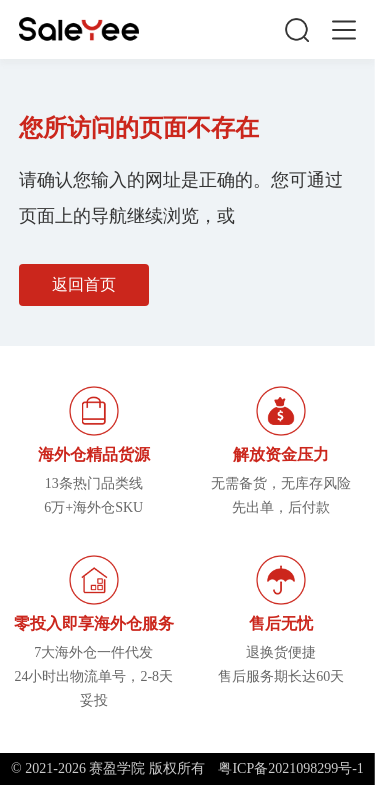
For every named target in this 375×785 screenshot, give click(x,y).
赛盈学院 (79, 29)
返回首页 (84, 284)
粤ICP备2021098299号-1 (290, 768)
